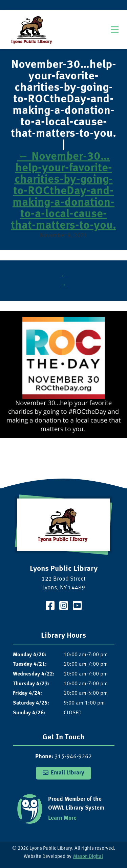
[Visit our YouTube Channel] (77, 607)
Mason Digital (88, 857)
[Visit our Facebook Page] (50, 607)
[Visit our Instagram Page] (64, 607)
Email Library (68, 773)
